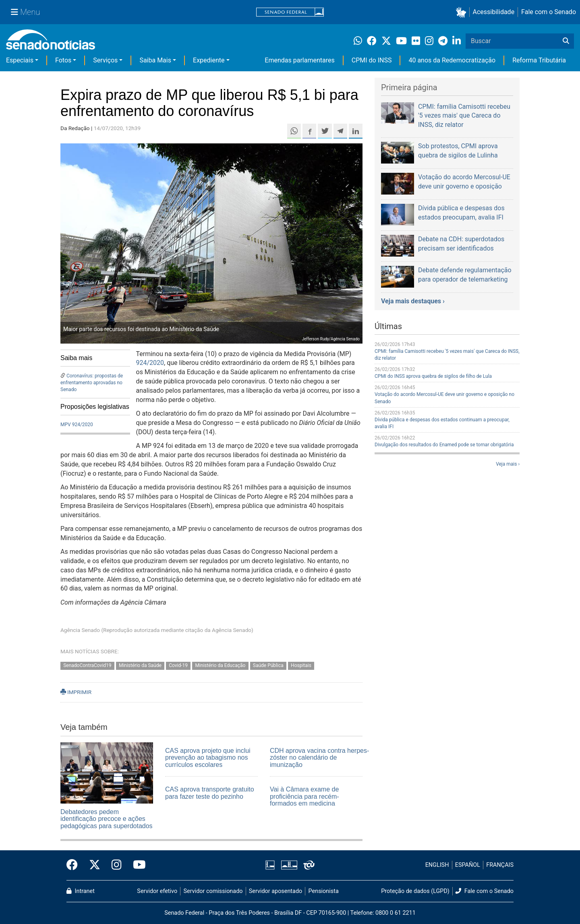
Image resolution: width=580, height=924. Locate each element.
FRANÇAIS (500, 865)
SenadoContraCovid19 (87, 666)
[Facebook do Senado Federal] (75, 865)
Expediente (209, 60)
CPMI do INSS (372, 60)
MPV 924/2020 (77, 425)
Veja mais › (508, 464)
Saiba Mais (155, 60)
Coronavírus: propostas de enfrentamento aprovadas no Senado (92, 383)
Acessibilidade (494, 12)
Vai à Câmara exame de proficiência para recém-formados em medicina (304, 796)
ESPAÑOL (468, 865)
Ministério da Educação (220, 666)
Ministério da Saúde (140, 666)
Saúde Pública (268, 666)
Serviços (105, 60)
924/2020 (150, 363)
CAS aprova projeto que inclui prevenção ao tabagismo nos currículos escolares (208, 758)
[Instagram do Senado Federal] (117, 865)
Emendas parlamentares (299, 60)
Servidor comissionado (213, 891)
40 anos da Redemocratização (452, 60)
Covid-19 (178, 666)
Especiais (20, 60)
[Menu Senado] (25, 12)
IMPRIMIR (76, 692)
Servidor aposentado (275, 891)
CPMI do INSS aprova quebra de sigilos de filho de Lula (433, 376)
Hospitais (301, 666)
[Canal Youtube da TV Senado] (137, 865)
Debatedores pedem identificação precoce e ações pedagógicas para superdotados (107, 819)
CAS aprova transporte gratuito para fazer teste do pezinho (210, 793)
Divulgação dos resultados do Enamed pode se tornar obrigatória (444, 445)
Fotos (63, 60)
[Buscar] (566, 41)
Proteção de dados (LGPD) (415, 891)
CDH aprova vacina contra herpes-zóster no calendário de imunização (319, 758)
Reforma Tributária (539, 60)
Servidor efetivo (157, 891)
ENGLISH (437, 865)
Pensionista (324, 891)
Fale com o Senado (549, 12)
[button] (463, 12)
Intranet (81, 891)
